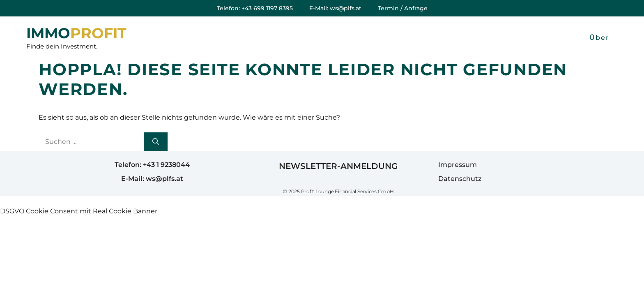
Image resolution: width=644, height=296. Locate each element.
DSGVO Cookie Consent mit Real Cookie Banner (79, 211)
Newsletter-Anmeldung (338, 166)
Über (599, 38)
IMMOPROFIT (76, 33)
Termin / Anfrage (403, 8)
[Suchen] (156, 142)
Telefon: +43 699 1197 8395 (255, 8)
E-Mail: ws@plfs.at (335, 8)
